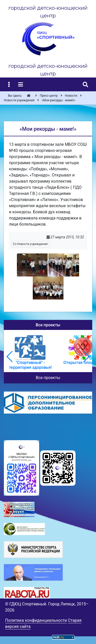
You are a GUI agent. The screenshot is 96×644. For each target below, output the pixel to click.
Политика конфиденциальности (36, 620)
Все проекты (48, 378)
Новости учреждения (30, 244)
